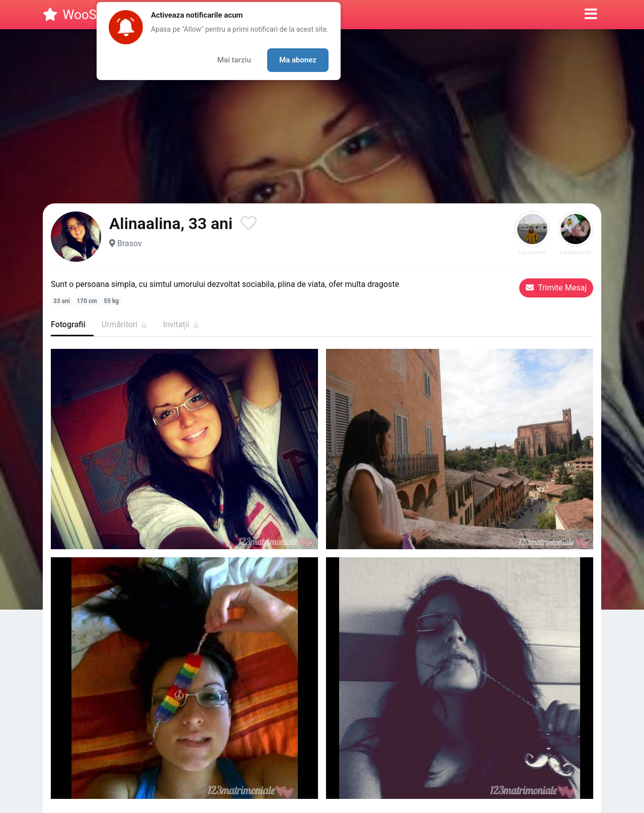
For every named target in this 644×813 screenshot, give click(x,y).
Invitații (181, 324)
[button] (591, 15)
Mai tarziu (234, 60)
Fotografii (68, 324)
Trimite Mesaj (556, 288)
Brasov (130, 243)
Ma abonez (298, 60)
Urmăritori (124, 324)
